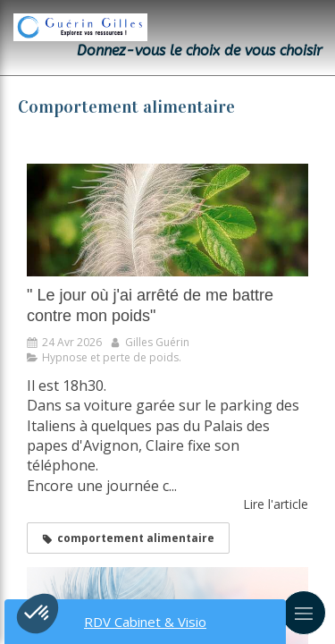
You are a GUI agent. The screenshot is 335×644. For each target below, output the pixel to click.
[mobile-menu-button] (304, 613)
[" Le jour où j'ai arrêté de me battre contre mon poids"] (167, 220)
